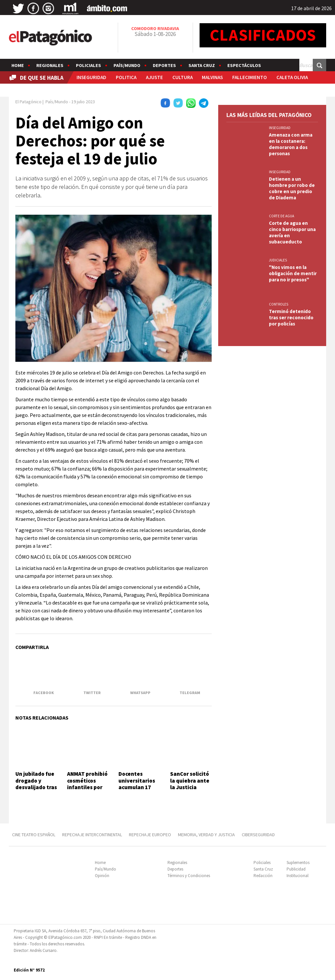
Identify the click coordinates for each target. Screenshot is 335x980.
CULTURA (183, 77)
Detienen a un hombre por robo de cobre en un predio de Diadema (292, 188)
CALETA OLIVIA (292, 77)
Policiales (88, 65)
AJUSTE (154, 77)
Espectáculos (244, 65)
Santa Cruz (202, 65)
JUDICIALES (278, 260)
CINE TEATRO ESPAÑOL (34, 835)
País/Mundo (127, 65)
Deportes (164, 65)
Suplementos (298, 863)
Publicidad (296, 869)
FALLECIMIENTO (250, 77)
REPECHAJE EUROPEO (150, 835)
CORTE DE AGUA (282, 216)
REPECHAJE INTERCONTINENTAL (92, 835)
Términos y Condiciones (189, 876)
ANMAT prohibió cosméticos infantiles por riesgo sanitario (88, 784)
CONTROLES (279, 304)
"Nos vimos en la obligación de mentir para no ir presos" (293, 273)
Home (18, 65)
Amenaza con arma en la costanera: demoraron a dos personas (291, 144)
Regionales (50, 65)
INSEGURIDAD (91, 77)
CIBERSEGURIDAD (258, 835)
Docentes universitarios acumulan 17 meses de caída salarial (138, 787)
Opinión (102, 876)
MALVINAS (212, 77)
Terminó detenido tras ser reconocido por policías (291, 317)
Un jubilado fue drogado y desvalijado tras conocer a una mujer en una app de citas (36, 790)
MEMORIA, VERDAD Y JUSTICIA (206, 835)
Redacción (263, 876)
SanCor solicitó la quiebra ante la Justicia (190, 781)
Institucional (298, 876)
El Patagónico (28, 102)
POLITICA (126, 77)
